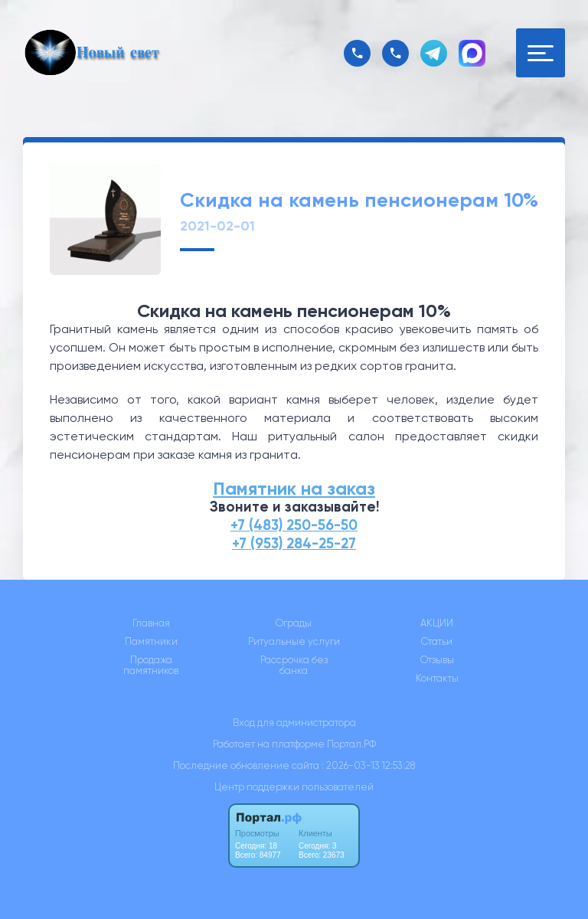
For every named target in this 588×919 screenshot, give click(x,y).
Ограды (294, 623)
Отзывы (437, 660)
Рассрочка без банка (294, 666)
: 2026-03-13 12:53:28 (368, 765)
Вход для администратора (294, 723)
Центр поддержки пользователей (294, 787)
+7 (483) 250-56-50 (294, 525)
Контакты (437, 679)
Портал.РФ (351, 744)
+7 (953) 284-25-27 (294, 543)
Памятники (151, 642)
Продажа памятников (151, 666)
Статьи (437, 642)
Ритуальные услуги (294, 642)
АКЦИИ (437, 623)
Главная (151, 623)
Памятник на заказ (294, 488)
